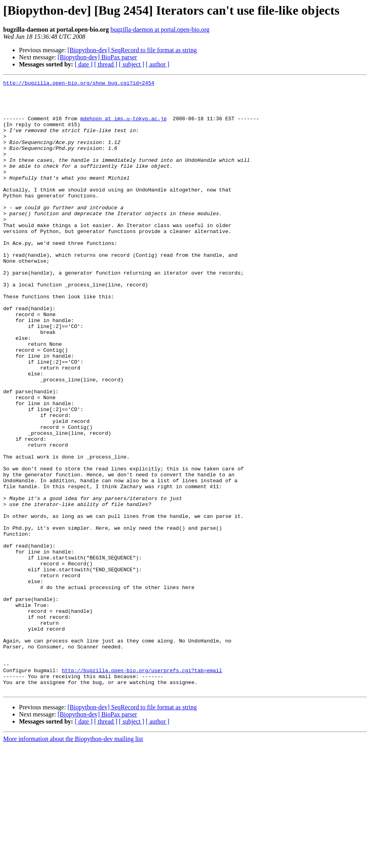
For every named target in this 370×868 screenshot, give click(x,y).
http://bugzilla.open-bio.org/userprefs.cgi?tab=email (142, 789)
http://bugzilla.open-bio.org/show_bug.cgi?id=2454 (79, 84)
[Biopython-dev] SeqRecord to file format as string (132, 50)
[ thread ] (106, 64)
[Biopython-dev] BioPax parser (97, 57)
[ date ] (84, 64)
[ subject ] (132, 64)
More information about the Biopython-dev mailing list (73, 861)
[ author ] (158, 64)
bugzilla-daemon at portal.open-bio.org (160, 29)
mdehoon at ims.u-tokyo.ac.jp (123, 127)
